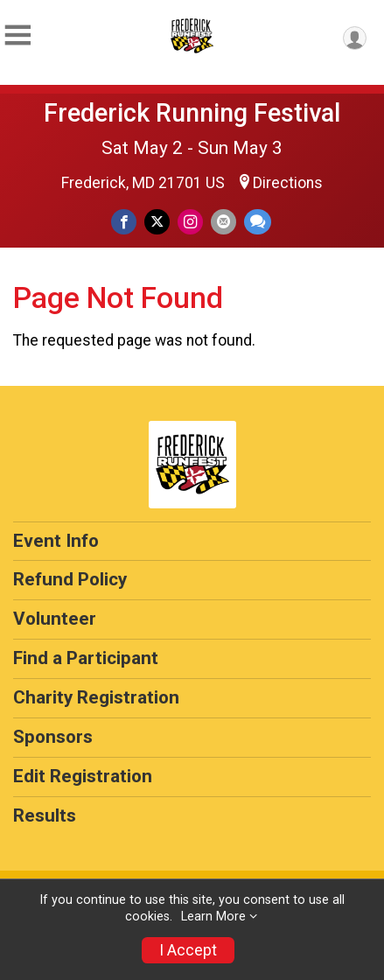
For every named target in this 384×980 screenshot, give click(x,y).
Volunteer (55, 619)
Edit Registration (83, 776)
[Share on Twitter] (157, 222)
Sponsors (53, 737)
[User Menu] (355, 38)
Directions (288, 183)
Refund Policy (70, 579)
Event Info (56, 541)
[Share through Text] (258, 222)
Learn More (213, 917)
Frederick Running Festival (192, 113)
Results (45, 815)
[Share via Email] (223, 222)
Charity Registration (96, 697)
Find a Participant (86, 658)
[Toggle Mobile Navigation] (17, 35)
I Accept (188, 950)
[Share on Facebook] (124, 222)
